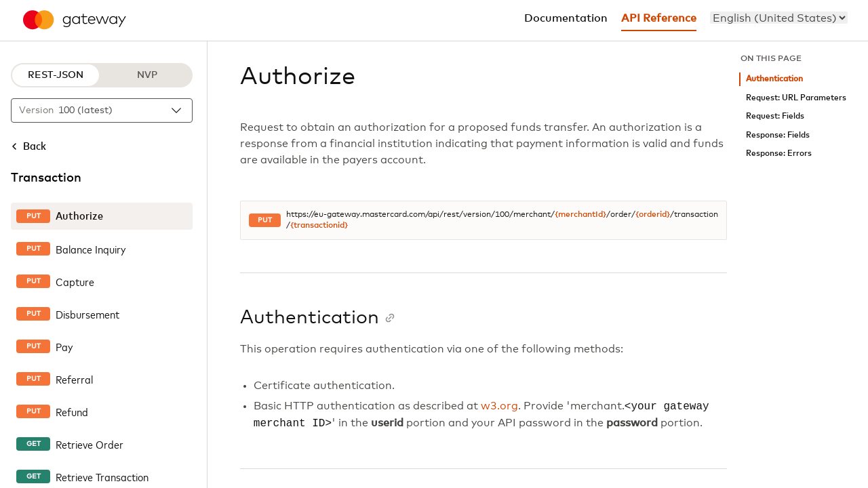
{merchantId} (580, 215)
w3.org (499, 407)
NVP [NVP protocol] (147, 75)
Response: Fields (778, 135)
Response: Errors (779, 154)
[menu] (779, 18)
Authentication (774, 79)
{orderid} (653, 215)
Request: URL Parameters (796, 98)
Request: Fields (775, 116)
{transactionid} (319, 226)
